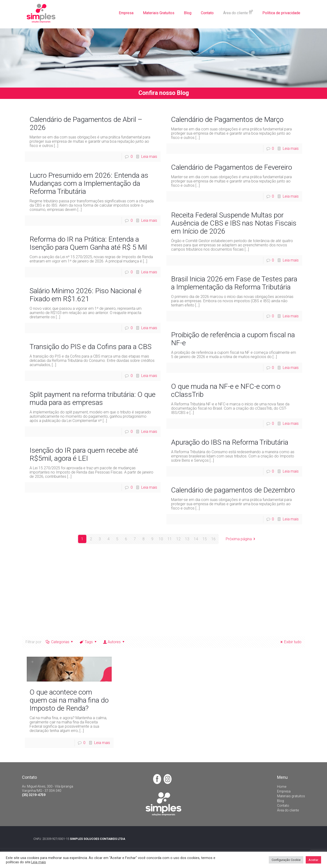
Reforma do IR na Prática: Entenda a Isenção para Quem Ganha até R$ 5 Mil (88, 243)
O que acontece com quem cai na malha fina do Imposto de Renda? (69, 700)
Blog (281, 801)
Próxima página (241, 539)
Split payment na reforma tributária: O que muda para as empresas (93, 398)
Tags (88, 642)
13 (187, 539)
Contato (283, 806)
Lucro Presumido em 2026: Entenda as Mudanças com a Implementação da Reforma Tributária (89, 183)
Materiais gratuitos (291, 796)
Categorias (60, 642)
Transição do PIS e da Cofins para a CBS (91, 347)
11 (170, 539)
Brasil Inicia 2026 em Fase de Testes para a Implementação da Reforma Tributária (234, 283)
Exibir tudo (290, 642)
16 (213, 539)
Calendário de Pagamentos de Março (227, 119)
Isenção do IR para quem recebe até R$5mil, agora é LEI (84, 454)
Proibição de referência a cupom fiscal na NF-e (233, 339)
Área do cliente (288, 810)
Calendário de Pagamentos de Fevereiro (232, 167)
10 (161, 539)
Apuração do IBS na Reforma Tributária (230, 442)
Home (282, 787)
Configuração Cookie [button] (286, 860)
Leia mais (149, 157)
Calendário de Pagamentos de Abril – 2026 (86, 123)
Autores (114, 642)
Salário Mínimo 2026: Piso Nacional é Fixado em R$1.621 (86, 295)
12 (178, 539)
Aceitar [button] (313, 860)
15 (205, 539)
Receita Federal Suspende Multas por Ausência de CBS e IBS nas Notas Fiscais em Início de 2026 (234, 223)
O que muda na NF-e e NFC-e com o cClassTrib (226, 390)
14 (196, 539)
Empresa (284, 791)
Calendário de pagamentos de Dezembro (233, 490)
